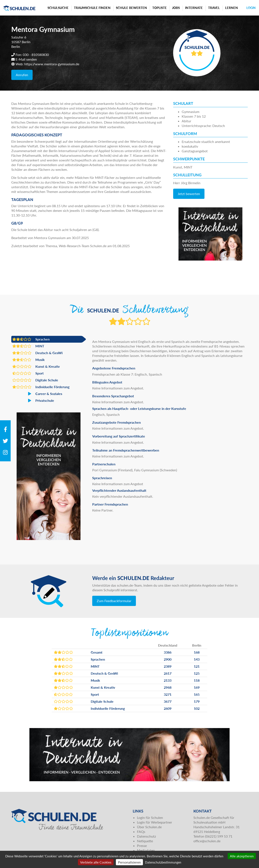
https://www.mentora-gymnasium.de (52, 64)
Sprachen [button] (31, 339)
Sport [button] (28, 373)
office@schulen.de (207, 841)
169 (197, 687)
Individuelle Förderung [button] (41, 387)
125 (197, 673)
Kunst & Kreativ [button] (36, 366)
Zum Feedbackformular (114, 601)
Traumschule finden (92, 8)
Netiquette (145, 841)
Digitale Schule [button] (35, 380)
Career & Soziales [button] (37, 394)
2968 (168, 687)
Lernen (232, 8)
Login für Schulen (150, 817)
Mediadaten (146, 850)
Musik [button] (29, 360)
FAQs (141, 832)
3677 (168, 701)
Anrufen (22, 75)
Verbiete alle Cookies (96, 862)
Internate (194, 8)
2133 (168, 680)
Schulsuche (58, 8)
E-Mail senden (26, 59)
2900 (168, 659)
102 (197, 708)
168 (197, 652)
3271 (168, 694)
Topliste (160, 8)
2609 (168, 708)
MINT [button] (28, 346)
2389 (168, 666)
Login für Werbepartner (155, 822)
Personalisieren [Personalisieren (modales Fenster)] (129, 862)
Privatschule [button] (33, 401)
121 (197, 666)
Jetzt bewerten (189, 194)
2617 (168, 673)
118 (197, 680)
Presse (142, 846)
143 (197, 659)
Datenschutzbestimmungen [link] (163, 862)
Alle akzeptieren (242, 856)
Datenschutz (146, 836)
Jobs (176, 8)
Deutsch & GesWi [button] (37, 353)
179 (197, 701)
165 (197, 694)
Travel (214, 8)
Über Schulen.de (149, 827)
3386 (168, 652)
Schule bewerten (131, 8)
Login (251, 8)
